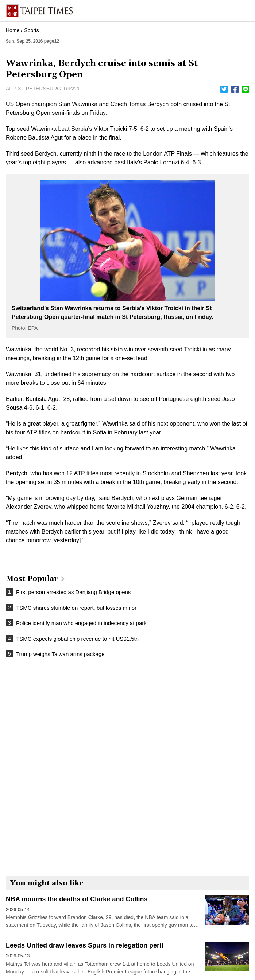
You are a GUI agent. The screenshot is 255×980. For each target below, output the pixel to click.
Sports (31, 30)
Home (13, 30)
